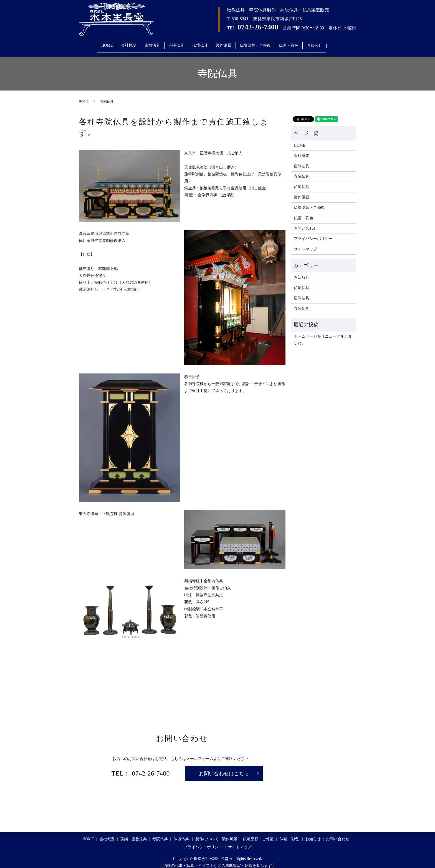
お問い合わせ (305, 223)
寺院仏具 (173, 43)
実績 (124, 834)
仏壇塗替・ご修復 (262, 43)
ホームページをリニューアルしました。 (323, 335)
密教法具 (146, 43)
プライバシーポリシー (313, 234)
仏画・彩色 (299, 43)
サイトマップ (305, 244)
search (351, 43)
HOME (93, 43)
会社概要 (118, 43)
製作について (207, 834)
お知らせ (328, 43)
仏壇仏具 (200, 43)
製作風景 (227, 43)
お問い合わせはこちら (224, 769)
